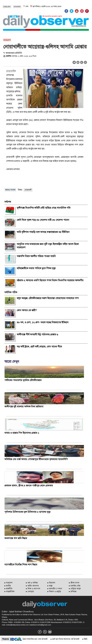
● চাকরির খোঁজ (75, 586)
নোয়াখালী (10, 71)
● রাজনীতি (8, 589)
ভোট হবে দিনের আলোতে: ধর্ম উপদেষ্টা (67, 639)
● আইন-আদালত (32, 586)
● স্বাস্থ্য (50, 586)
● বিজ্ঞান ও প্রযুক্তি (54, 591)
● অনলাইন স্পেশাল (55, 589)
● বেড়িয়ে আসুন (75, 589)
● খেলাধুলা (30, 591)
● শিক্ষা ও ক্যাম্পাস (33, 589)
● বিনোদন (51, 583)
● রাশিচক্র (73, 591)
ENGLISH (7, 7)
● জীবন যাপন (74, 583)
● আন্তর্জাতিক (9, 591)
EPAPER (17, 7)
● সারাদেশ (8, 583)
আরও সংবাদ (10, 190)
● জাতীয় (8, 586)
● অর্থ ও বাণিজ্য (32, 583)
